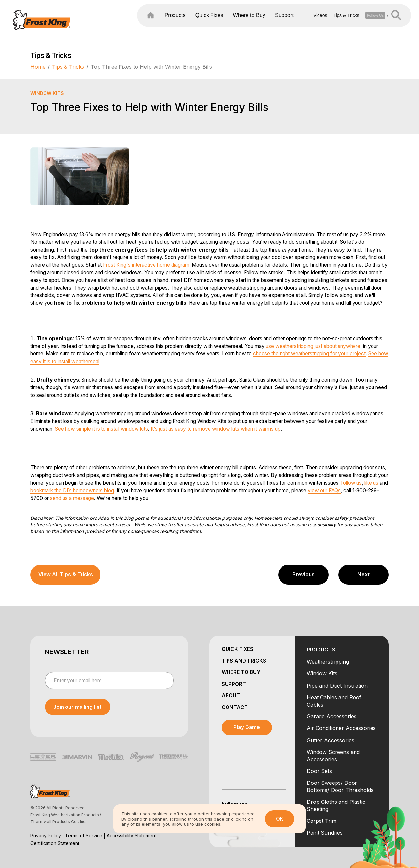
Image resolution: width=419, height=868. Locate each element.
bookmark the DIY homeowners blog (72, 491)
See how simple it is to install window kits (101, 429)
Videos (303, 23)
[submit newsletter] (78, 707)
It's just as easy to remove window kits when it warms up (216, 429)
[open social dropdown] (358, 23)
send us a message (72, 498)
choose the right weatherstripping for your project (309, 354)
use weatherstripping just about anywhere (313, 346)
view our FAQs (324, 491)
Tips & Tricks (329, 23)
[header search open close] (379, 22)
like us (371, 483)
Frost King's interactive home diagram (146, 265)
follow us (351, 483)
